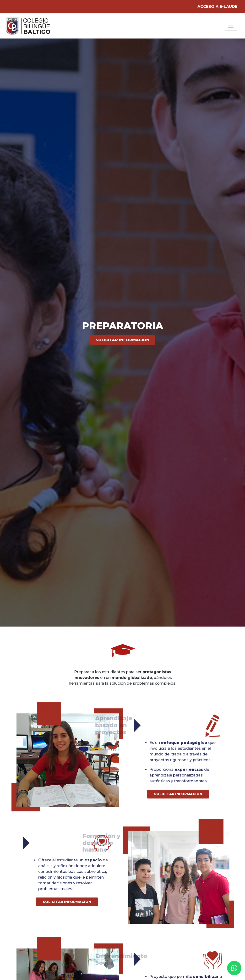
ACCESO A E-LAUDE (217, 7)
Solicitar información (122, 340)
